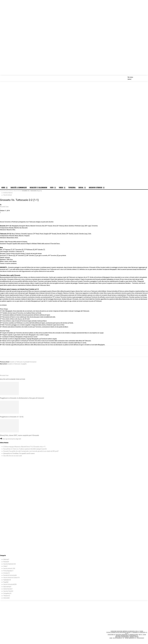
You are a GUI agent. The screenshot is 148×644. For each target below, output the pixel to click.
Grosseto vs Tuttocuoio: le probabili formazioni (23, 362)
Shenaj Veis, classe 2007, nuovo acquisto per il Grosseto (19, 435)
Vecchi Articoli (18, 191)
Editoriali (6, 559)
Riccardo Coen (4, 207)
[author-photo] (5, 373)
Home (2, 191)
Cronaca (6, 573)
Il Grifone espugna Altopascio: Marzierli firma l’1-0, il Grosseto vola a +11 (24, 447)
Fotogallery (7, 593)
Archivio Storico (8, 191)
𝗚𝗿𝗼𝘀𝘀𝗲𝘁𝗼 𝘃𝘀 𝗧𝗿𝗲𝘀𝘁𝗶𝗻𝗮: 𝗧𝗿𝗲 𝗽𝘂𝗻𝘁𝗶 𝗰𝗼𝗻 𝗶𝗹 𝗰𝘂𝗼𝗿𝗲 (19, 453)
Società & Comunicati (10, 575)
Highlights (7, 580)
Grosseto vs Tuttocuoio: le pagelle (17, 364)
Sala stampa (7, 587)
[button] (144, 77)
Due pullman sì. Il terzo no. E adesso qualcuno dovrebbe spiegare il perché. (25, 449)
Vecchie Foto (8, 591)
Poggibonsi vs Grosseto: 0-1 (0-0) (12, 417)
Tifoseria (7, 596)
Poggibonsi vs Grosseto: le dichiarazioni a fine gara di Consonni (22, 398)
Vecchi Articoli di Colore (11, 578)
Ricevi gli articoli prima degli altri (11, 439)
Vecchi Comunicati (10, 584)
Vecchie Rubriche (9, 564)
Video (5, 566)
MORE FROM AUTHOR (18, 379)
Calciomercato (8, 589)
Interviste (6, 598)
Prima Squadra (8, 571)
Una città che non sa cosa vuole (13, 456)
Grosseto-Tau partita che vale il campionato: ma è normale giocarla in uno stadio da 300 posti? (31, 451)
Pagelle (6, 582)
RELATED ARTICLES (6, 379)
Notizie (6, 562)
